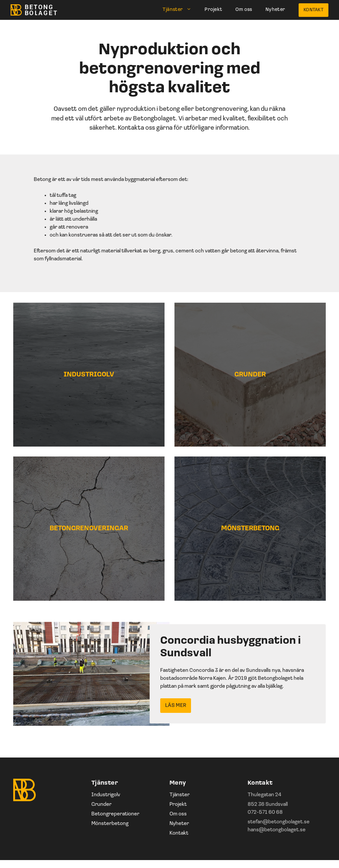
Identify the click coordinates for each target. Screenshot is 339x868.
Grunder (101, 804)
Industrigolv (106, 795)
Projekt (213, 10)
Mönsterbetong (110, 824)
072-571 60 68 (265, 812)
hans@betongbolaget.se (277, 830)
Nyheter (275, 10)
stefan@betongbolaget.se (279, 822)
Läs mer (176, 706)
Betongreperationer (115, 814)
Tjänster (180, 10)
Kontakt (314, 10)
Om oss (244, 10)
